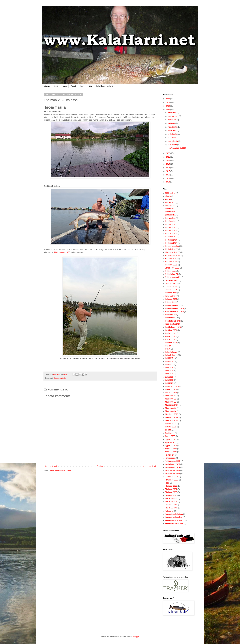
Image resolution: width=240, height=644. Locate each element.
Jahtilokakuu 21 (172, 274)
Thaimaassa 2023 (62, 252)
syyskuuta (172, 120)
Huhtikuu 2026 (171, 265)
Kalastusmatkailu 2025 (174, 308)
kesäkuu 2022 (171, 333)
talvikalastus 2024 (172, 467)
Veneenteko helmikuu (174, 514)
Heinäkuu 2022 (171, 224)
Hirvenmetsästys (172, 246)
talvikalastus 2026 (172, 474)
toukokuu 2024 (171, 502)
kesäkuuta (172, 131)
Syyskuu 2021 (171, 439)
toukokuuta (173, 134)
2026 (168, 99)
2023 (168, 110)
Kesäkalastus (171, 318)
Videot (73, 86)
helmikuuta (173, 145)
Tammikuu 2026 (172, 480)
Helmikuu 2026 (171, 243)
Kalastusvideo (171, 315)
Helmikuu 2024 (171, 237)
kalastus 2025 (171, 302)
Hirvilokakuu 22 (171, 249)
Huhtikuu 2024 (171, 259)
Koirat (168, 349)
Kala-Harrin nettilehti (104, 86)
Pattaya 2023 (171, 424)
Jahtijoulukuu (171, 271)
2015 (168, 178)
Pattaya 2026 (171, 427)
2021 (168, 157)
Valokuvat (169, 511)
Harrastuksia (170, 218)
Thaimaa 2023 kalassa (177, 148)
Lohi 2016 (169, 361)
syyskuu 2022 (171, 442)
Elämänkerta (170, 215)
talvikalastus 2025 (172, 471)
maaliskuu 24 (171, 396)
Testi (167, 483)
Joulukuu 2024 (171, 287)
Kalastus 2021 (171, 293)
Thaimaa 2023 (171, 486)
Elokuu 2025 (170, 212)
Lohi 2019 (169, 371)
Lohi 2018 (169, 368)
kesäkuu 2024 (171, 340)
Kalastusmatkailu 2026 (174, 312)
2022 (168, 153)
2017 (168, 171)
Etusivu (47, 86)
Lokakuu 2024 (171, 389)
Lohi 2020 (169, 374)
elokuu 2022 (170, 206)
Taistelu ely (170, 455)
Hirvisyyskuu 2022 (173, 256)
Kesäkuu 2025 (171, 343)
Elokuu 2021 (170, 202)
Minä (56, 86)
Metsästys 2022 (172, 421)
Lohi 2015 (169, 358)
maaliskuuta (173, 141)
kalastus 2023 (171, 296)
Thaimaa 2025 (171, 492)
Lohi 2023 (169, 383)
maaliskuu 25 (171, 399)
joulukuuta (172, 113)
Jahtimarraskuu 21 (173, 277)
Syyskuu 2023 (171, 445)
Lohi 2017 (169, 364)
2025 (168, 102)
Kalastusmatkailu (60, 378)
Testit (82, 86)
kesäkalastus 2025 (173, 324)
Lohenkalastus (171, 355)
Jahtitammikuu (171, 283)
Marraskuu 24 (171, 411)
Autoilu (168, 199)
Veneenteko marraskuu (175, 520)
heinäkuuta (173, 127)
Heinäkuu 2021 (171, 221)
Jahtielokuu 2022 (172, 268)
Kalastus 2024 (171, 299)
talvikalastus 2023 (172, 464)
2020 (168, 160)
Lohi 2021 (169, 377)
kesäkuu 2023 (171, 337)
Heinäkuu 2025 (171, 234)
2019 (168, 164)
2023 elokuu (170, 193)
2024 (168, 106)
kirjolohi (168, 346)
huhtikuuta (172, 138)
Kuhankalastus (171, 352)
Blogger (136, 637)
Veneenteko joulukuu (174, 517)
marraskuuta (173, 116)
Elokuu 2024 (170, 209)
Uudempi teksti (51, 466)
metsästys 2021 (172, 418)
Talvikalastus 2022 (173, 461)
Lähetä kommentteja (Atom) (60, 471)
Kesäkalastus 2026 (173, 327)
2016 (168, 175)
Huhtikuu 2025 (171, 262)
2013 (168, 182)
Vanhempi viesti (149, 466)
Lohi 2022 (169, 380)
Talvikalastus (170, 458)
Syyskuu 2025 (171, 452)
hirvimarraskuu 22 (172, 252)
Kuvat (64, 86)
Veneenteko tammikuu (174, 523)
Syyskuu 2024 (171, 449)
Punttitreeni (170, 433)
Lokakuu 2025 (171, 393)
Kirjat (90, 86)
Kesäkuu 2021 (171, 330)
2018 (168, 168)
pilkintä (168, 430)
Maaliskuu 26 (171, 402)
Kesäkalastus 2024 (173, 321)
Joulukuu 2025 (171, 290)
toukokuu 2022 (171, 499)
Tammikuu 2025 (172, 477)
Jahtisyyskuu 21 (172, 280)
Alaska (168, 196)
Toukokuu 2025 (171, 505)
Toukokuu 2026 (171, 508)
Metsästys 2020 (172, 414)
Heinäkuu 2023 (171, 227)
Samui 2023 (170, 436)
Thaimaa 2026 (171, 495)
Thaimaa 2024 (171, 489)
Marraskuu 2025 (172, 405)
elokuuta (172, 123)
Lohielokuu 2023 (172, 386)
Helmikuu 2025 (171, 240)
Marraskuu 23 (171, 408)
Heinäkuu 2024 (171, 230)
